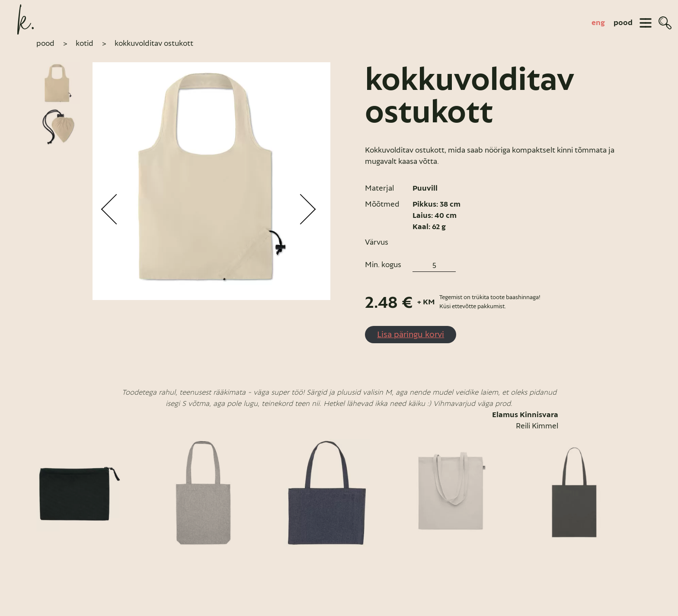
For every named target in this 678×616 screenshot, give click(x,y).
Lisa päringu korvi (411, 334)
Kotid (85, 43)
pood (623, 23)
